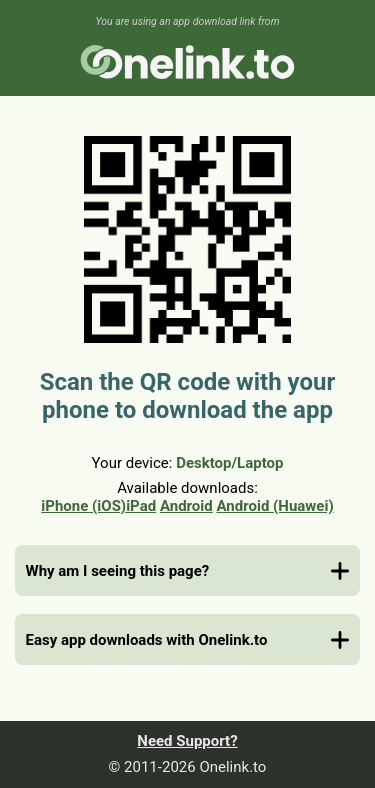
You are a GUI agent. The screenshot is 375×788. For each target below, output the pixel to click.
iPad (141, 506)
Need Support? (187, 741)
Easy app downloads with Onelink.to (147, 640)
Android (186, 506)
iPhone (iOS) (83, 506)
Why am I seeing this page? (118, 571)
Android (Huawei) (274, 506)
